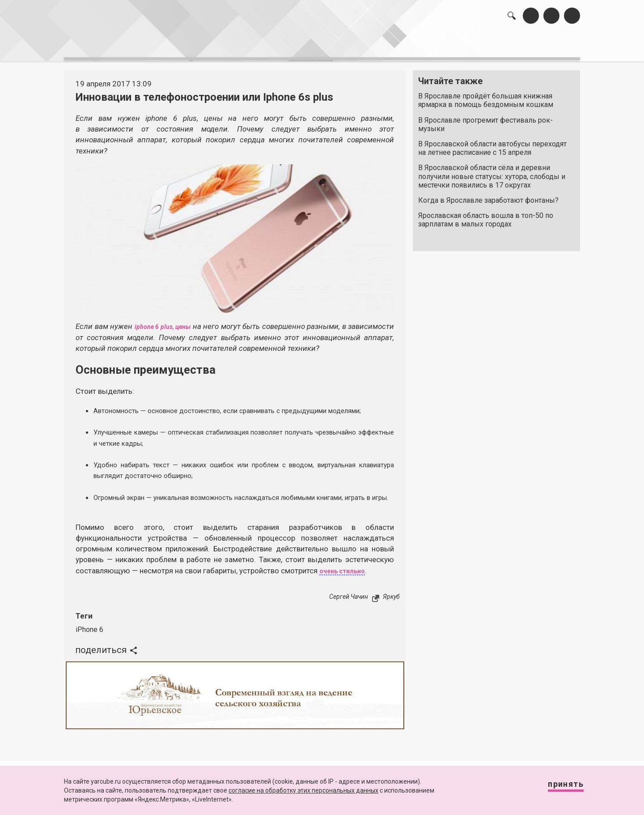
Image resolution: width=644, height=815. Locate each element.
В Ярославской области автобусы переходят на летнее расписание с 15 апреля (492, 144)
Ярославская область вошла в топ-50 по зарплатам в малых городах (486, 215)
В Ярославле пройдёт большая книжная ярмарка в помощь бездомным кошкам (486, 96)
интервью (300, 45)
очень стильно (347, 577)
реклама (542, 45)
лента (191, 45)
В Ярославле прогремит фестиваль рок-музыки (485, 119)
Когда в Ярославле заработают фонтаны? (488, 196)
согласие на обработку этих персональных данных (303, 790)
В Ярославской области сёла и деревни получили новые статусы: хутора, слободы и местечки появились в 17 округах (492, 172)
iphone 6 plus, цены (184, 322)
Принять (557, 788)
